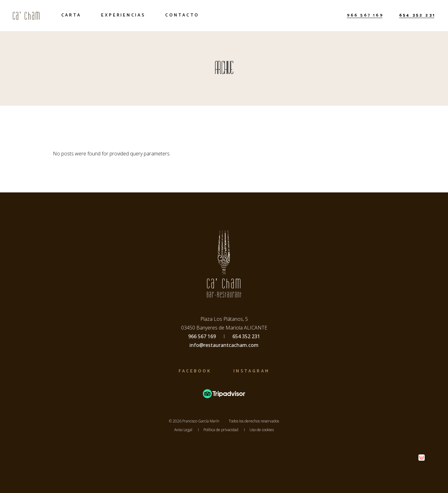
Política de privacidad (221, 430)
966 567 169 (365, 15)
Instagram (251, 371)
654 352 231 (417, 15)
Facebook (195, 371)
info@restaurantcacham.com (224, 345)
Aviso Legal (183, 430)
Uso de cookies (262, 430)
